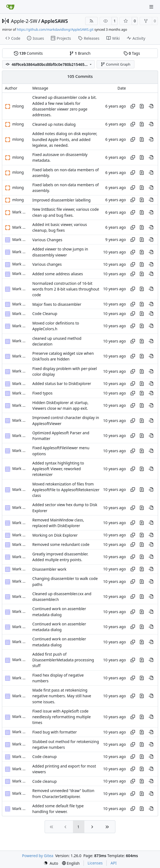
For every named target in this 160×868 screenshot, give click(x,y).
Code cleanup (44, 757)
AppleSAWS (55, 21)
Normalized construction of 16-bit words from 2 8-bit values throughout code (66, 289)
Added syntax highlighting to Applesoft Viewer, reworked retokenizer (58, 469)
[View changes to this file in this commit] (142, 106)
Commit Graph (116, 64)
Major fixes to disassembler (57, 304)
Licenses (95, 863)
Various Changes (47, 240)
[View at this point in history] (151, 106)
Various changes (47, 264)
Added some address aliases (58, 274)
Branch (80, 53)
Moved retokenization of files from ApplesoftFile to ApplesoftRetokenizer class (66, 490)
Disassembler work (49, 569)
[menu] (51, 863)
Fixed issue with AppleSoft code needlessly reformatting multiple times (62, 717)
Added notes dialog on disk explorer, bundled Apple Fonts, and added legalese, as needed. (65, 140)
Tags (132, 53)
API (113, 863)
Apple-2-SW (24, 21)
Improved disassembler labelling (61, 200)
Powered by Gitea (38, 856)
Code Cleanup (45, 314)
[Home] (10, 7)
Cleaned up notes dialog (54, 124)
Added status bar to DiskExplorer (62, 384)
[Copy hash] (133, 106)
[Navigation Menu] (152, 7)
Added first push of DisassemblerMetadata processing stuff (63, 660)
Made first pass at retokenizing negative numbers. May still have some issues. (62, 696)
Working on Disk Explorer (55, 535)
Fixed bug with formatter (55, 732)
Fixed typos (42, 393)
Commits (28, 53)
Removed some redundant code (61, 545)
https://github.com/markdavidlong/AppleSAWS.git (55, 30)
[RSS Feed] (91, 21)
